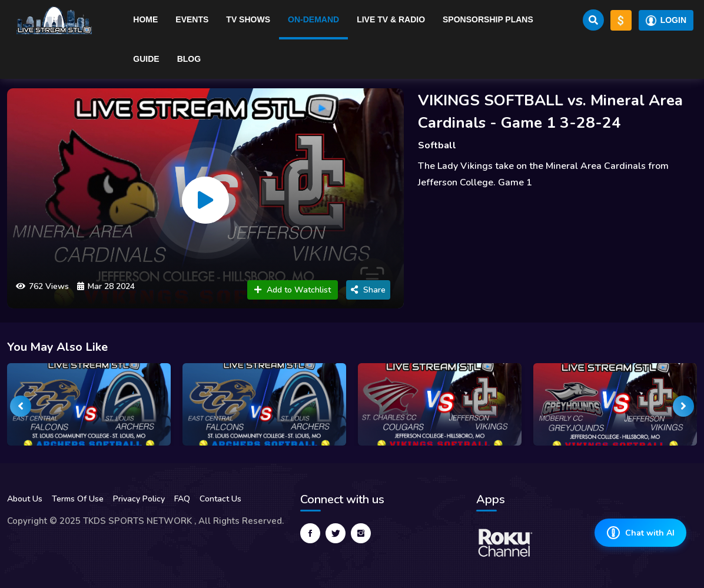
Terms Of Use (78, 499)
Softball (437, 145)
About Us (25, 499)
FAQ (182, 499)
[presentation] (21, 406)
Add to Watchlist (293, 290)
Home (145, 19)
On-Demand (313, 19)
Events (192, 19)
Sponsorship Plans (488, 19)
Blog (189, 59)
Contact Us (220, 499)
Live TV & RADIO (391, 19)
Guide (146, 59)
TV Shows (248, 19)
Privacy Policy (139, 499)
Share (368, 290)
